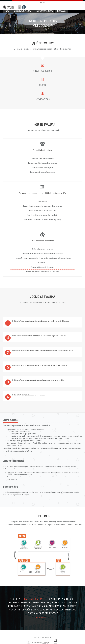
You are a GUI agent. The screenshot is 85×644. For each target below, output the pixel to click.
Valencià (42, 2)
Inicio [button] (7, 11)
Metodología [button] (62, 11)
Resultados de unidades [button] (44, 11)
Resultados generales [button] (22, 11)
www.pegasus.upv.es (42, 617)
